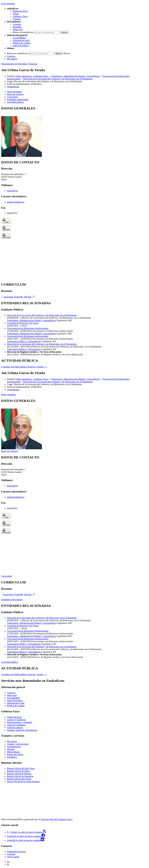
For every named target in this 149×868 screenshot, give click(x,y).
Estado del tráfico (15, 754)
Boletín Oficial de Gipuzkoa (20, 776)
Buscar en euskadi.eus (23, 32)
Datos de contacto (10, 451)
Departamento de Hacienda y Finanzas (19, 64)
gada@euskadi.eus (16, 202)
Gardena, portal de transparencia (22, 730)
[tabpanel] (74, 132)
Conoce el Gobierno (16, 720)
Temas (16, 14)
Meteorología (13, 752)
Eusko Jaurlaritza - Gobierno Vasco (32, 76)
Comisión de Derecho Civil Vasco (23, 323)
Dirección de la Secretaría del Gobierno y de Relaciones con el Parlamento (58, 79)
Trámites (17, 19)
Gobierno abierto (15, 728)
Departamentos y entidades (20, 722)
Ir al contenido (8, 4)
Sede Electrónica (21, 46)
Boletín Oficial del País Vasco (21, 768)
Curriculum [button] (12, 97)
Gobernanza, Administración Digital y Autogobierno (75, 76)
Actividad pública (9, 662)
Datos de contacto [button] (15, 94)
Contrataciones (14, 747)
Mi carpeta (12, 59)
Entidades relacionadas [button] (18, 99)
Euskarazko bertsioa (16, 851)
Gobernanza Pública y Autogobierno (24, 341)
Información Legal (16, 703)
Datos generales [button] (14, 92)
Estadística (12, 757)
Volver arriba (13, 857)
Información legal (21, 40)
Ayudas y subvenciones (18, 744)
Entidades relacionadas (12, 599)
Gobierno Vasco (20, 16)
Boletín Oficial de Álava (18, 771)
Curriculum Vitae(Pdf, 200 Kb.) (19, 297)
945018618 (12, 191)
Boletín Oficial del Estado (19, 779)
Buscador (17, 27)
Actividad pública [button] (15, 102)
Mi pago (11, 749)
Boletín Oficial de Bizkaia (19, 774)
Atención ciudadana (16, 725)
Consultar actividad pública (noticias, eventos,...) (24, 367)
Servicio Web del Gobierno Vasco (57, 819)
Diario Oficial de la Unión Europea (23, 782)
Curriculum (7, 576)
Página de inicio (20, 11)
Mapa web (18, 29)
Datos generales (9, 394)
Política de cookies (22, 43)
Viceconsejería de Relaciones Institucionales (28, 328)
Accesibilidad (19, 38)
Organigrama (13, 87)
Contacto (17, 24)
